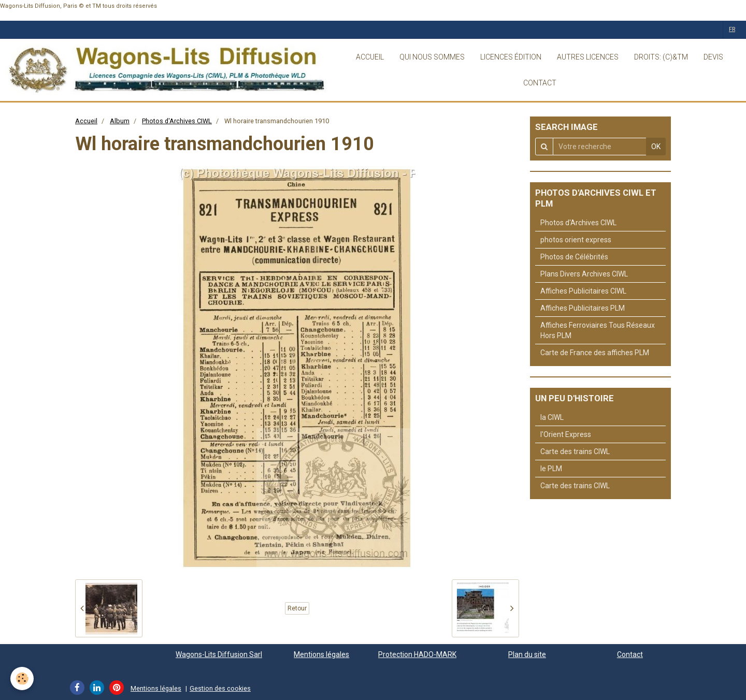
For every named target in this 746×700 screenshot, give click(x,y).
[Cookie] (22, 679)
